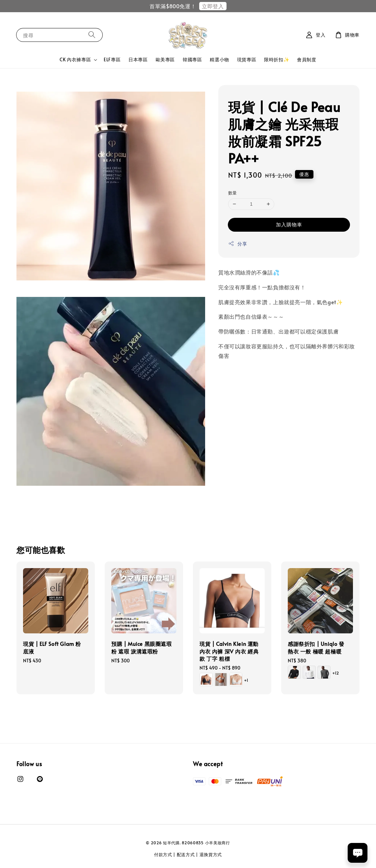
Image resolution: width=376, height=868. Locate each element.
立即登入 (213, 6)
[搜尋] (92, 35)
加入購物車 (289, 224)
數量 (233, 193)
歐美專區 (165, 59)
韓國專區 (192, 59)
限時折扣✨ (277, 59)
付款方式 (163, 854)
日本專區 (138, 59)
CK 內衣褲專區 (75, 60)
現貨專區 (247, 59)
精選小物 (219, 59)
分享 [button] (238, 244)
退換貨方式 (211, 854)
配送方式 (186, 854)
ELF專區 (112, 59)
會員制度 (307, 59)
